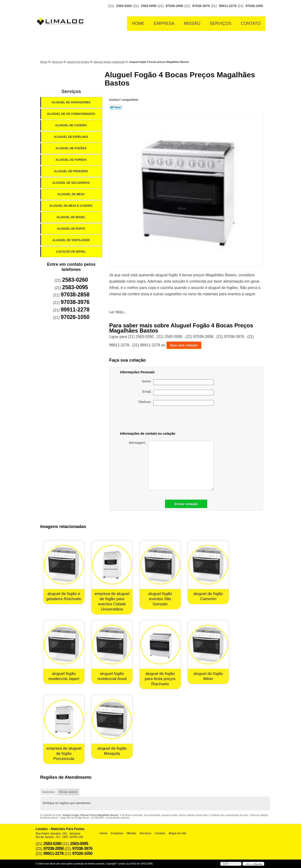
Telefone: (176, 403)
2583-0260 (124, 6)
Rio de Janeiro (68, 792)
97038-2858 (175, 6)
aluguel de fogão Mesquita (112, 751)
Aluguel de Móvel (71, 217)
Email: (178, 393)
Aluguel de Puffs (71, 229)
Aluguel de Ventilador (71, 240)
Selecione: (49, 792)
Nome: (178, 382)
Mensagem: (171, 466)
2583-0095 (149, 6)
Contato (251, 23)
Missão (192, 23)
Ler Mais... (118, 312)
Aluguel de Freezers (71, 171)
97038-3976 (201, 6)
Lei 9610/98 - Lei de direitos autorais (110, 818)
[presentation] (181, 419)
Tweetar (116, 107)
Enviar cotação (186, 504)
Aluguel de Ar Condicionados (71, 114)
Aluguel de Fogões (71, 148)
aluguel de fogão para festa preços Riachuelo (160, 679)
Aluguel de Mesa (71, 194)
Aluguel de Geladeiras (71, 183)
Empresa (164, 23)
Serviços (220, 23)
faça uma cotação (184, 345)
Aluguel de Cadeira (71, 125)
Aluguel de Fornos (71, 160)
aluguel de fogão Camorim (208, 596)
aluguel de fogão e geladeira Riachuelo (64, 596)
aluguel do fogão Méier (208, 676)
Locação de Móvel (71, 252)
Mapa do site (177, 833)
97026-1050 (254, 6)
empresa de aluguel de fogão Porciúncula (64, 754)
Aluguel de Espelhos (71, 137)
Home (138, 23)
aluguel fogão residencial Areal (112, 676)
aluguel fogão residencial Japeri (64, 676)
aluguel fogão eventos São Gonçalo (160, 599)
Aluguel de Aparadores (71, 102)
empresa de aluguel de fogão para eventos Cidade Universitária (112, 601)
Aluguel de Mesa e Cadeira (71, 206)
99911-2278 (228, 6)
